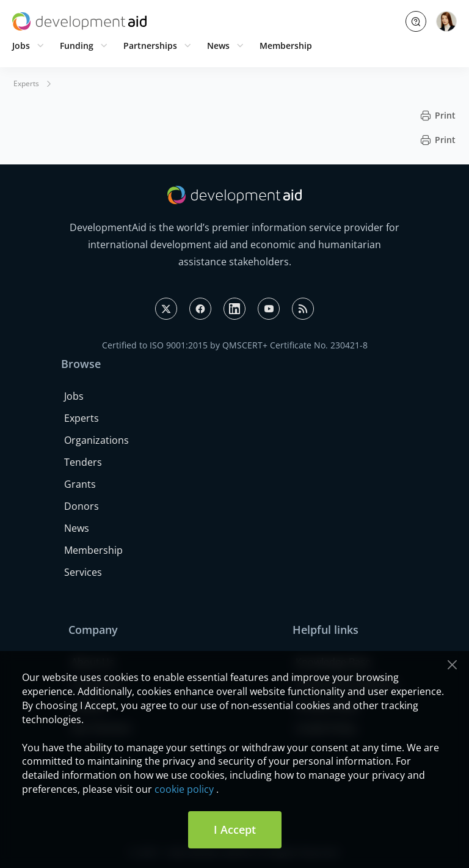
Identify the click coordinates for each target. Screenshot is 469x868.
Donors (82, 506)
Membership (286, 46)
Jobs (21, 46)
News (218, 46)
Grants (80, 484)
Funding (77, 46)
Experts (26, 83)
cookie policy (184, 789)
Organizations (96, 440)
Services (83, 572)
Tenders (83, 462)
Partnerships (150, 46)
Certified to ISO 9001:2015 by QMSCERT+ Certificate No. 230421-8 (235, 345)
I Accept (235, 829)
